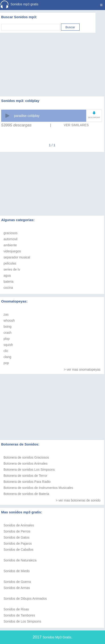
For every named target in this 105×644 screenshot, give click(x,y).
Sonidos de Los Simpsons (22, 621)
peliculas (10, 263)
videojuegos (12, 251)
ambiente (10, 245)
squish (8, 345)
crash (7, 333)
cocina (8, 288)
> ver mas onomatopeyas (82, 369)
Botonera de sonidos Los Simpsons (29, 470)
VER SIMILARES (76, 125)
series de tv (12, 269)
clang (7, 357)
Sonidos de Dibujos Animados (25, 599)
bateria (8, 282)
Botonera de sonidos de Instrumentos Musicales (38, 488)
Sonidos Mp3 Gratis (57, 637)
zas (6, 314)
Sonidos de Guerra (17, 582)
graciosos (10, 233)
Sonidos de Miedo (17, 571)
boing (7, 327)
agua (7, 275)
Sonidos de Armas (17, 588)
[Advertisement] (53, 59)
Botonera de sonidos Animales (25, 463)
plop (7, 339)
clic (6, 351)
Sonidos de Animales (19, 525)
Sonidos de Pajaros (18, 543)
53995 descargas (16, 125)
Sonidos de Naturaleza (20, 560)
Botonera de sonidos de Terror (25, 476)
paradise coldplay (27, 116)
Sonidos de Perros (17, 531)
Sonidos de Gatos (16, 537)
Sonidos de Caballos (18, 550)
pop (6, 363)
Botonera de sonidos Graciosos (26, 457)
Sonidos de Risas (16, 609)
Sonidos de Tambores (19, 615)
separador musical (17, 257)
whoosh (9, 320)
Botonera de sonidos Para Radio (27, 482)
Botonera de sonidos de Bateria (26, 494)
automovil (10, 239)
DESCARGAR (94, 117)
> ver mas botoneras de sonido (78, 500)
